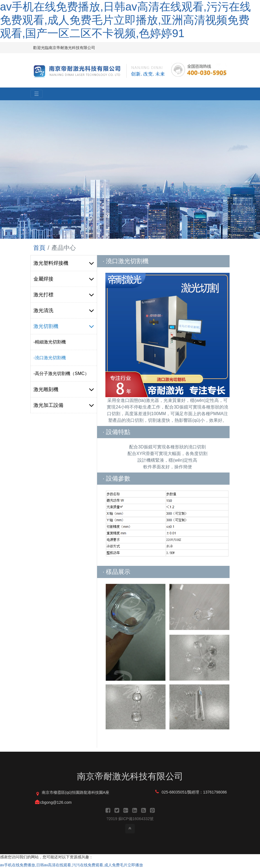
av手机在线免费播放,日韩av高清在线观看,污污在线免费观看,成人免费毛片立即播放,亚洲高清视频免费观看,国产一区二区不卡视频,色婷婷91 (125, 20)
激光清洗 (64, 310)
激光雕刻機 (64, 389)
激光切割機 (64, 326)
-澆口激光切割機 (50, 358)
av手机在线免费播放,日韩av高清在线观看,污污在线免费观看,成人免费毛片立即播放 (71, 865)
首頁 (39, 248)
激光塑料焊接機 (64, 263)
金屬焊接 (64, 279)
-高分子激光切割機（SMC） (61, 373)
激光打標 (64, 295)
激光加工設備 (64, 405)
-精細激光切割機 (50, 342)
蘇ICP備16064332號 (136, 819)
